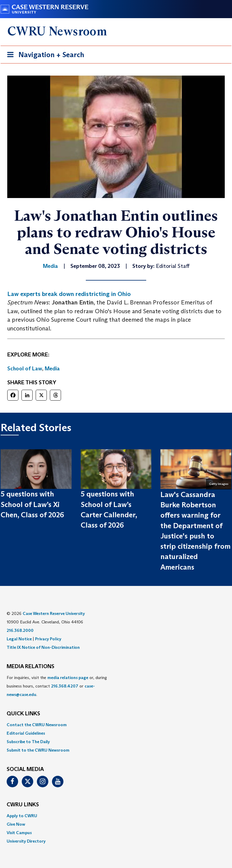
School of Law (25, 369)
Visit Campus (19, 833)
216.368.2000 (20, 630)
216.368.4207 (65, 686)
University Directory (26, 841)
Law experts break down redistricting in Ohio (69, 294)
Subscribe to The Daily (28, 742)
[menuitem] (116, 725)
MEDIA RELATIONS (31, 667)
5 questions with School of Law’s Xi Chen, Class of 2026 (32, 504)
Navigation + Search (44, 56)
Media (52, 369)
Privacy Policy (48, 639)
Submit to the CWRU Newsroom (38, 750)
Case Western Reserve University (54, 613)
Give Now (16, 824)
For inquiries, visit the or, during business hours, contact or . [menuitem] (57, 686)
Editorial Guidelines (26, 733)
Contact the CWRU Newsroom (37, 725)
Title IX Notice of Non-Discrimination (43, 647)
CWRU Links (23, 805)
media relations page (68, 678)
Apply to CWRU (22, 816)
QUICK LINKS (23, 714)
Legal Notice (19, 639)
